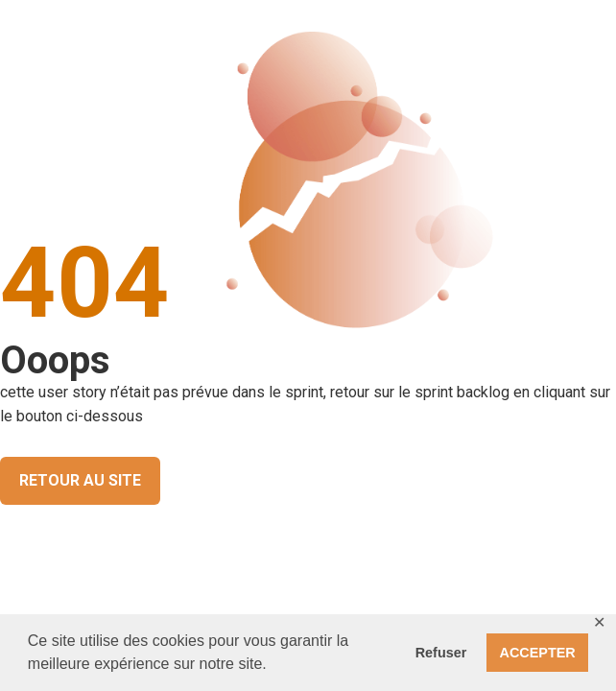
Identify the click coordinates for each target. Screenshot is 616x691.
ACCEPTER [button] (538, 653)
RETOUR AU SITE (80, 480)
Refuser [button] (441, 653)
